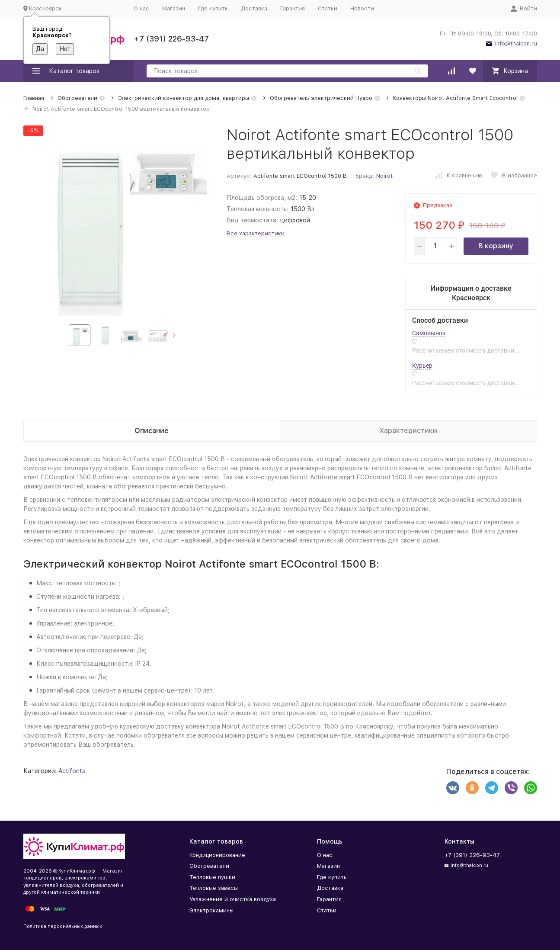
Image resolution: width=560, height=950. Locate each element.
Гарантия (293, 8)
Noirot (384, 176)
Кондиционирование (217, 855)
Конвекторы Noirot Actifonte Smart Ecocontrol (455, 98)
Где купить (213, 8)
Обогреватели (77, 98)
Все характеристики (256, 233)
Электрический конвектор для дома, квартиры (184, 98)
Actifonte (72, 771)
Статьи (328, 8)
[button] (174, 335)
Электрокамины (211, 910)
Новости (362, 8)
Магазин (174, 8)
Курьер (422, 366)
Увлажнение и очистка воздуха (233, 899)
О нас (141, 8)
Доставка (254, 8)
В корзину (496, 246)
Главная (34, 98)
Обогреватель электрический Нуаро (321, 98)
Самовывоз (429, 333)
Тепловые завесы (214, 888)
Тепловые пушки (212, 877)
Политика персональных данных (63, 926)
